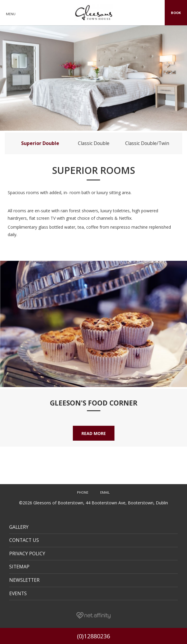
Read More (94, 433)
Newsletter (24, 580)
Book (176, 13)
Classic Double (94, 143)
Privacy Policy (27, 553)
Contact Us (24, 540)
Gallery (19, 527)
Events (18, 593)
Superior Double (40, 143)
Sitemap (19, 567)
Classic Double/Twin (147, 143)
